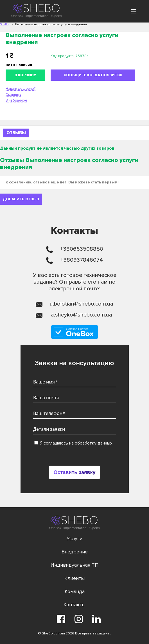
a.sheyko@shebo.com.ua (82, 315)
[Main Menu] (134, 11)
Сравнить (13, 95)
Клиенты (74, 578)
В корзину (25, 75)
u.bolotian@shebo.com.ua (82, 304)
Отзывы (16, 133)
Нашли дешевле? (21, 89)
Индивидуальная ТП (75, 565)
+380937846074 (82, 260)
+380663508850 (82, 249)
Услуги (74, 538)
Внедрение (75, 552)
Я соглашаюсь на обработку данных (73, 443)
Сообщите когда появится (93, 75)
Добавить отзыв (21, 199)
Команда (75, 591)
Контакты (74, 605)
